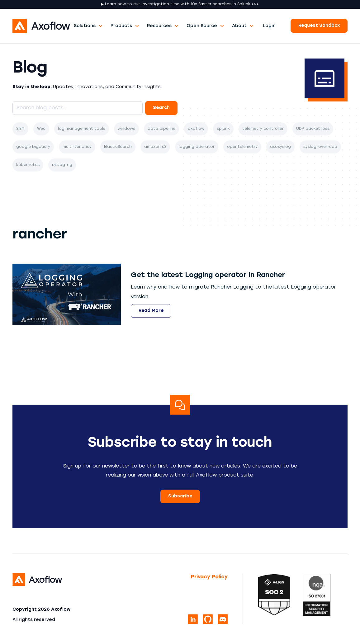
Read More (151, 311)
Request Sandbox (319, 26)
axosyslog (280, 147)
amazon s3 (155, 147)
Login (269, 26)
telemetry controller (263, 129)
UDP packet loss (313, 129)
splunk (223, 129)
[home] (41, 26)
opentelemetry (242, 147)
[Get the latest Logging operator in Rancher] (67, 294)
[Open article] (208, 276)
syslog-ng (62, 165)
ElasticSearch (118, 147)
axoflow (196, 129)
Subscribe (180, 496)
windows (126, 129)
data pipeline (161, 129)
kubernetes (28, 165)
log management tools (82, 129)
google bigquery (33, 147)
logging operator (197, 147)
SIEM (20, 129)
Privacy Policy (209, 577)
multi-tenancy (77, 147)
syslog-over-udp (320, 147)
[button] (88, 26)
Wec (41, 129)
